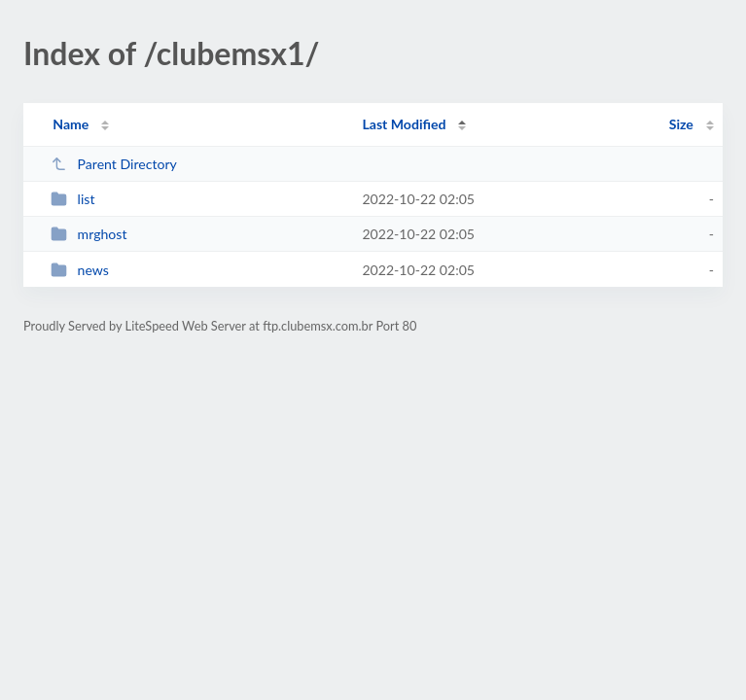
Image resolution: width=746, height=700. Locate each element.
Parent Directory (114, 164)
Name (71, 124)
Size (681, 124)
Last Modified (404, 124)
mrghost (89, 234)
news (80, 270)
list (72, 199)
